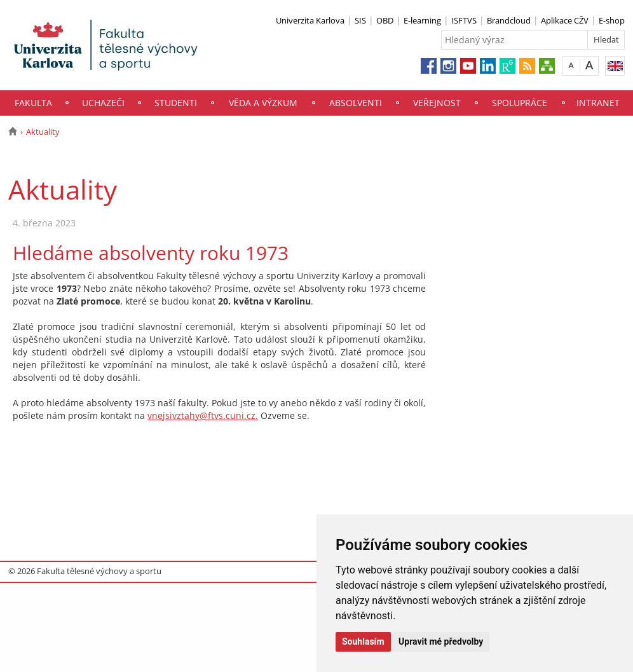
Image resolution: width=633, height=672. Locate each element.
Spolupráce (520, 103)
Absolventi (356, 103)
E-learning (422, 20)
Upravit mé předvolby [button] (441, 641)
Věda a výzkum (263, 103)
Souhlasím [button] (363, 641)
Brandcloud (509, 20)
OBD (385, 20)
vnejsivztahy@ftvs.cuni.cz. (203, 415)
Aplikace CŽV (565, 20)
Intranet (598, 103)
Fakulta (33, 103)
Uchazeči (103, 103)
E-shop (612, 20)
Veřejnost (437, 103)
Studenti (176, 103)
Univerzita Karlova (310, 20)
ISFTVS (464, 20)
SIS (360, 20)
